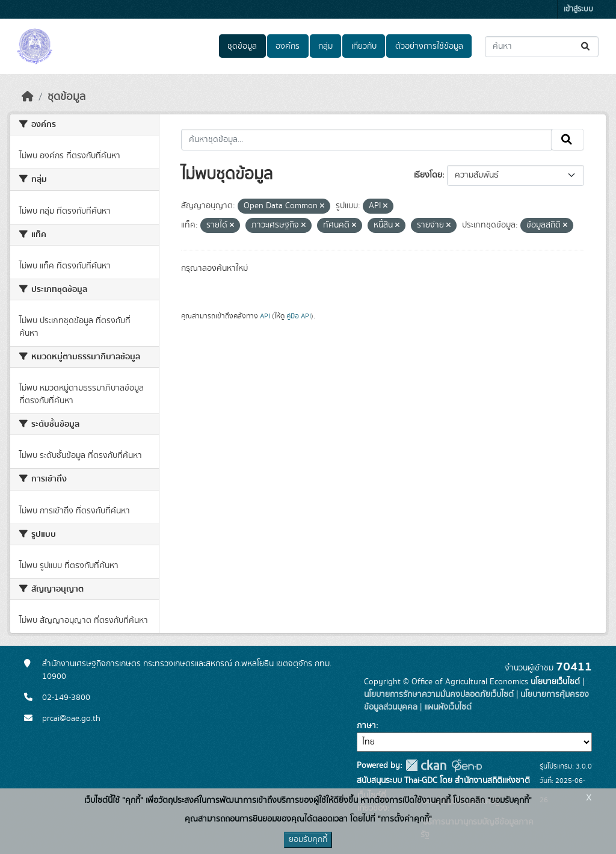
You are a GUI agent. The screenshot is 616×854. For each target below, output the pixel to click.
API (265, 316)
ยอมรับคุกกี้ (308, 840)
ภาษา (366, 726)
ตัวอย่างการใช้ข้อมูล (429, 46)
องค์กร (288, 46)
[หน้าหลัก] (28, 97)
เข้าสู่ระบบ (578, 9)
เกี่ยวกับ (364, 46)
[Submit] (586, 47)
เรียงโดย (428, 175)
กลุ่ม (325, 46)
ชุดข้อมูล (242, 46)
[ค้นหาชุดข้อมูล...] (542, 47)
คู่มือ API (299, 316)
